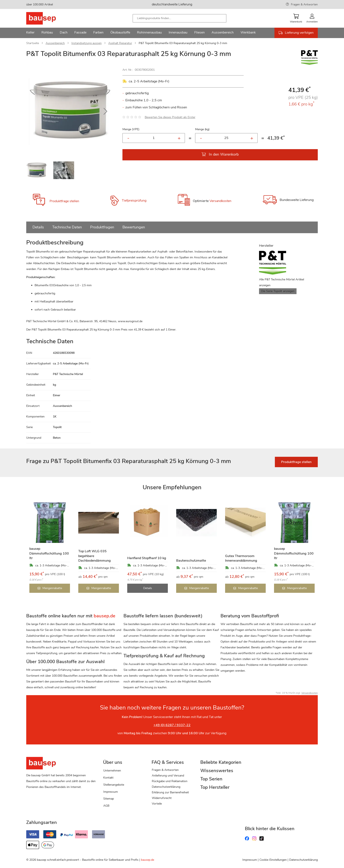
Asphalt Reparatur (120, 43)
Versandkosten (220, 201)
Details (38, 227)
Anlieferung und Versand (168, 776)
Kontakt (108, 778)
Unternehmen (112, 771)
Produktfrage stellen (64, 201)
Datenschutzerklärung (166, 787)
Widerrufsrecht (162, 798)
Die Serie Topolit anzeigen (278, 291)
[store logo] (48, 18)
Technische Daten (67, 227)
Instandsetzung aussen (87, 43)
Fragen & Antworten (304, 4)
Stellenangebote (114, 785)
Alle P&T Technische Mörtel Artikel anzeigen (282, 282)
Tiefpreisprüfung (134, 201)
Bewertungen (134, 227)
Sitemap (109, 799)
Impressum (111, 792)
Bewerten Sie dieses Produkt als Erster (170, 117)
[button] (105, 111)
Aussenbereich (55, 43)
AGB (106, 806)
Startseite (33, 43)
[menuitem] (30, 33)
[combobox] (179, 18)
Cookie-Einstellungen (273, 860)
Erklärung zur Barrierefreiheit (170, 792)
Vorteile (157, 804)
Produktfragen (102, 227)
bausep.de (148, 860)
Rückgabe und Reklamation (170, 781)
